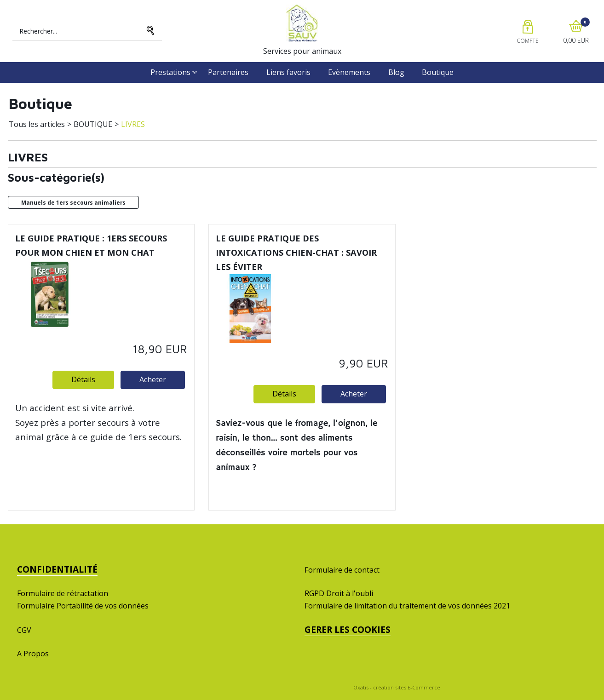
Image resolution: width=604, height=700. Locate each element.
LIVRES (133, 124)
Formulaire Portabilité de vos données (83, 606)
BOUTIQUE (93, 124)
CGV (24, 630)
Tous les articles (37, 124)
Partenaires (228, 72)
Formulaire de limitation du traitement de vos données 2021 (407, 606)
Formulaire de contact (342, 570)
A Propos (33, 654)
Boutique (438, 72)
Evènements (349, 72)
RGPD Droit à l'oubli (339, 593)
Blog (396, 72)
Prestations (170, 72)
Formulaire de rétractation (63, 593)
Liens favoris (288, 72)
